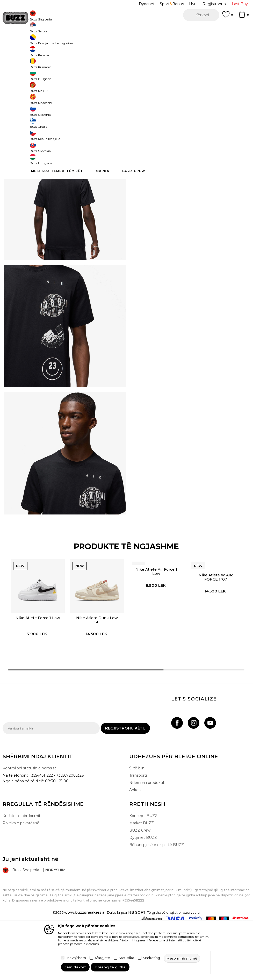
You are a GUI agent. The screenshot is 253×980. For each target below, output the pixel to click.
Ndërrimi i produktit (147, 837)
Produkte (43, 42)
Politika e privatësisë (21, 878)
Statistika (126, 958)
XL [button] (194, 94)
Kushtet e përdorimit (21, 870)
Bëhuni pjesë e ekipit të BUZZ (157, 899)
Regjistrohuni (215, 4)
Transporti (138, 830)
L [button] (136, 94)
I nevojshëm (76, 958)
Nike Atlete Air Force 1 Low (156, 622)
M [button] (156, 94)
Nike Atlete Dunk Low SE (96, 671)
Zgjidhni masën (143, 85)
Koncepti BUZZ (143, 870)
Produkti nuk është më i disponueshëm (189, 118)
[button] (201, 15)
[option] (126, 28)
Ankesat (137, 845)
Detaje (217, 158)
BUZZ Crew (140, 885)
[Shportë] (244, 17)
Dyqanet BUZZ (143, 892)
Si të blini (137, 823)
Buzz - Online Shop (17, 42)
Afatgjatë (102, 958)
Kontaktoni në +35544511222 (97, 28)
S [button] (175, 94)
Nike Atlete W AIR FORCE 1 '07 (216, 628)
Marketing (151, 958)
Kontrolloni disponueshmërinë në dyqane (185, 174)
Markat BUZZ (142, 878)
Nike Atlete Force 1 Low (37, 669)
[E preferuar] (228, 17)
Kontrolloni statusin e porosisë (30, 823)
